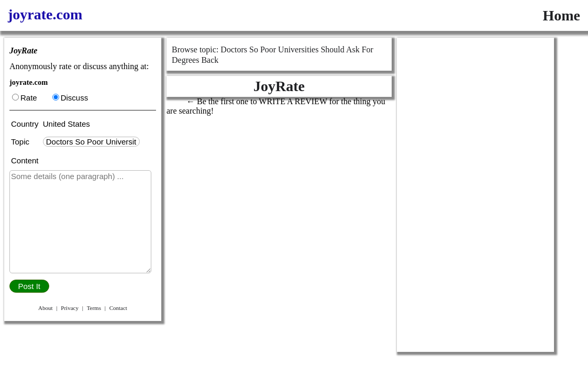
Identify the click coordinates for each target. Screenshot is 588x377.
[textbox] (91, 142)
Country (26, 124)
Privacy (70, 308)
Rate (25, 98)
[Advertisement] (475, 195)
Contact (118, 308)
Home (561, 15)
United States (66, 124)
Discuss (70, 98)
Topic (22, 142)
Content (25, 160)
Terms (94, 308)
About (46, 308)
